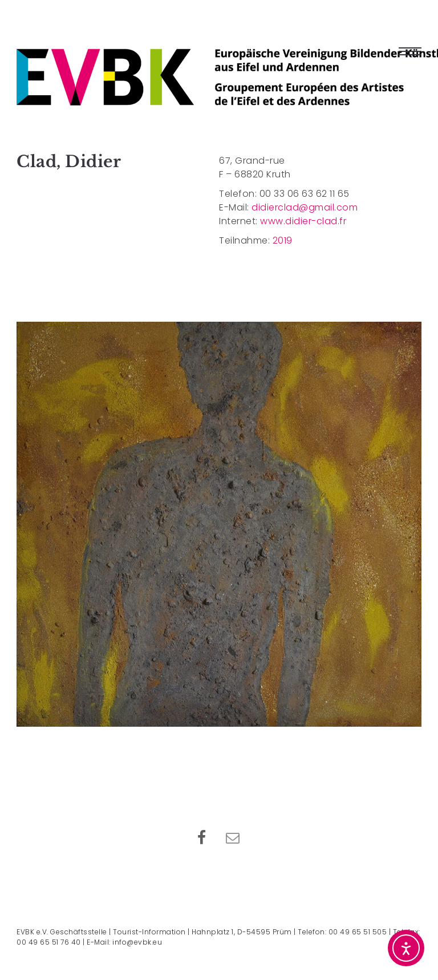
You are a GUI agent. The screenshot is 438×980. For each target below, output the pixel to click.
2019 (283, 240)
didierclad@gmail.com (305, 207)
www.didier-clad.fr (303, 221)
